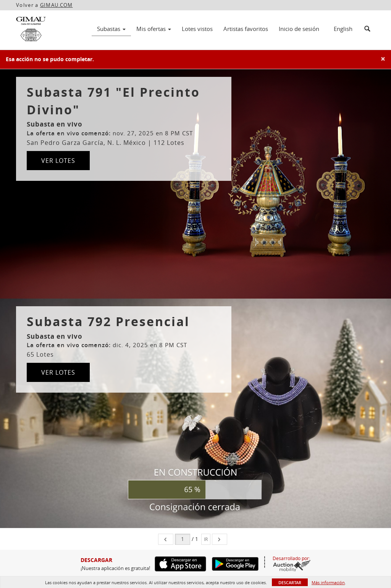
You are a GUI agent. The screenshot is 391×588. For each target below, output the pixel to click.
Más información (328, 582)
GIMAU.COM (57, 5)
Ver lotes (58, 161)
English (343, 29)
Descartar (290, 582)
